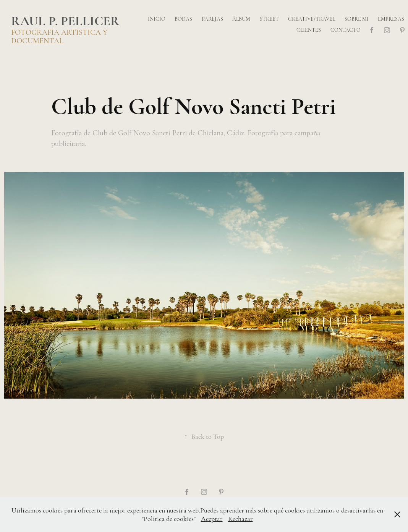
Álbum (241, 19)
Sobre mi (357, 19)
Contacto (346, 30)
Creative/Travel (312, 19)
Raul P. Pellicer (65, 21)
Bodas (183, 19)
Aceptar (212, 519)
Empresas (391, 19)
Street (269, 19)
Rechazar (240, 519)
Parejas (212, 19)
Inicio (157, 19)
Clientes (309, 30)
